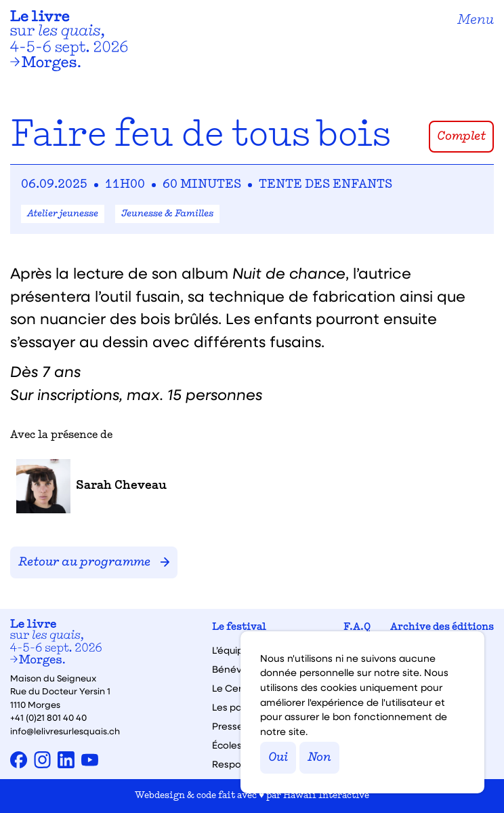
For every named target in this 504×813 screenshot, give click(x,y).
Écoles (227, 745)
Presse (228, 726)
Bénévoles (236, 669)
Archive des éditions (442, 628)
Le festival (239, 628)
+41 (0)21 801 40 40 (48, 717)
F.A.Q (357, 628)
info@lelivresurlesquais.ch (65, 731)
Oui (278, 758)
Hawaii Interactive (326, 796)
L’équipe (231, 650)
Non (319, 758)
